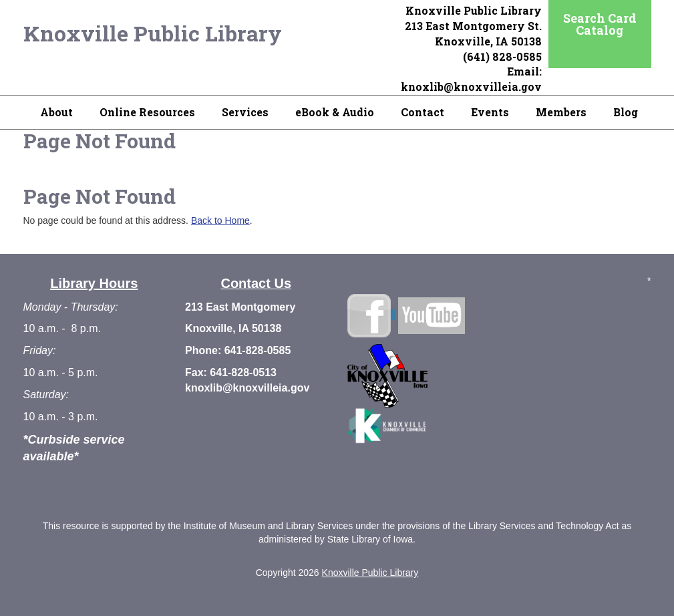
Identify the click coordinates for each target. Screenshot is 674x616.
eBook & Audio (335, 112)
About (56, 112)
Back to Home (220, 220)
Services (245, 112)
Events (490, 112)
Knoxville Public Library (153, 33)
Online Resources (147, 112)
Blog (626, 112)
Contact (423, 112)
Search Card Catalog (600, 24)
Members (561, 112)
